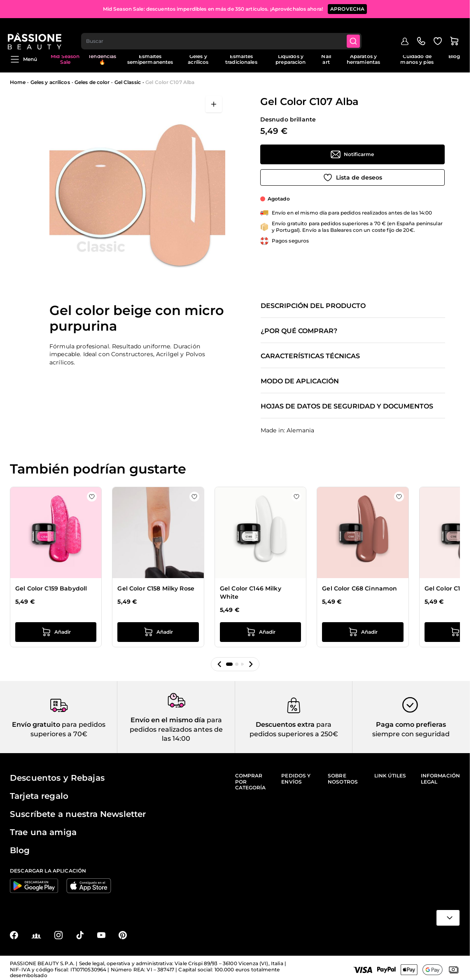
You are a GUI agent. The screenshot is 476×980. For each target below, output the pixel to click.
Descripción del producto (313, 306)
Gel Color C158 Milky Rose (156, 589)
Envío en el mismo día (168, 720)
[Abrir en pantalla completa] (214, 104)
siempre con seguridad (411, 734)
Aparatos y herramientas (363, 59)
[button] (219, 664)
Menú (23, 59)
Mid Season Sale (65, 59)
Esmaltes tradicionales (241, 59)
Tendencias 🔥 (102, 59)
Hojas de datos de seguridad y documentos (347, 406)
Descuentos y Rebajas (57, 778)
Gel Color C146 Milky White (251, 593)
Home (18, 82)
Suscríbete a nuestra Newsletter (78, 814)
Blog (454, 56)
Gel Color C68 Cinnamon (359, 589)
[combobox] (224, 31)
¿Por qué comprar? (299, 331)
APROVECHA (347, 8)
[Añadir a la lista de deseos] (352, 177)
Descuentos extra (285, 724)
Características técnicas (310, 356)
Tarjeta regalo (39, 796)
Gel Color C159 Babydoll (51, 589)
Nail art (326, 59)
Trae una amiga (43, 832)
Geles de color (92, 82)
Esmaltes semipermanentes (150, 59)
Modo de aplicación (300, 381)
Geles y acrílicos (198, 59)
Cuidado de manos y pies (417, 59)
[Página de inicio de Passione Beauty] (37, 31)
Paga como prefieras (411, 724)
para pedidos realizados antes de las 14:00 (176, 729)
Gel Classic (128, 82)
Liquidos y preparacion (290, 59)
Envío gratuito (36, 724)
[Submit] (357, 31)
